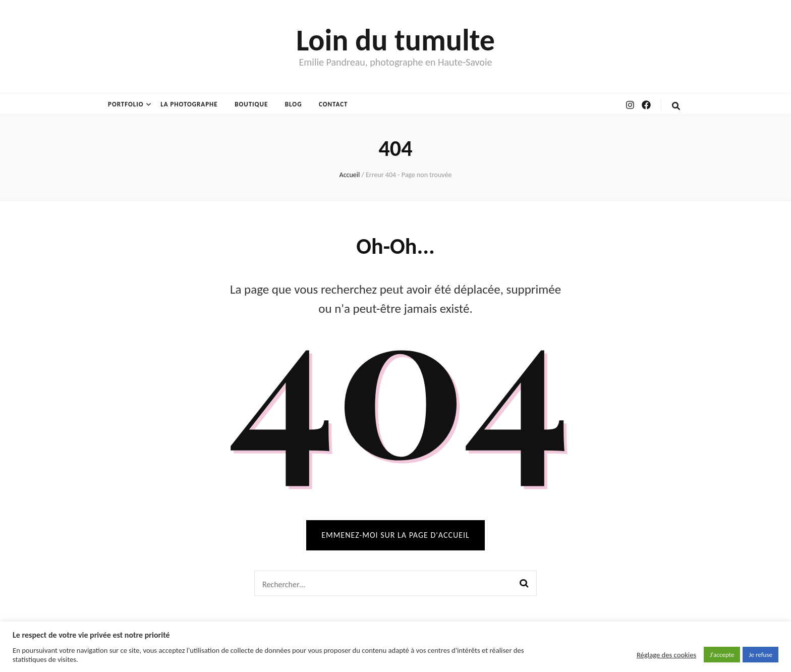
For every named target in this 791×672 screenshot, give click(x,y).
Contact (333, 104)
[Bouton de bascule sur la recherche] (676, 106)
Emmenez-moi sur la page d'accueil (395, 535)
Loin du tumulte (395, 40)
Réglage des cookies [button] (666, 655)
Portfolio (126, 104)
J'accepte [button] (722, 655)
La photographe (189, 104)
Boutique (251, 104)
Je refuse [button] (760, 655)
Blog (294, 104)
